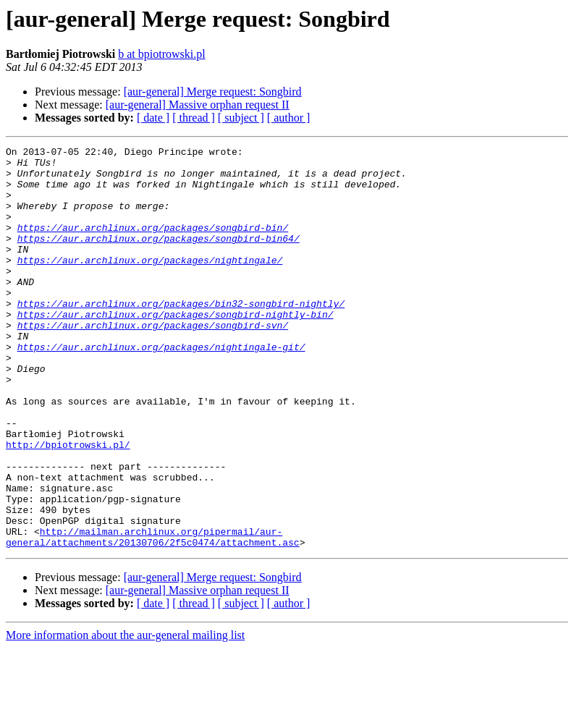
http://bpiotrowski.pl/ (68, 505)
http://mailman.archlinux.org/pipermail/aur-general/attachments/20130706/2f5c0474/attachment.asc (153, 616)
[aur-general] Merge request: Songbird (213, 92)
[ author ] (289, 118)
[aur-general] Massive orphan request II (198, 105)
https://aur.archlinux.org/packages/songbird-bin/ (153, 245)
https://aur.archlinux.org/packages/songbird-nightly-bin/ (176, 349)
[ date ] (153, 118)
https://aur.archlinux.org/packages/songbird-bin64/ (159, 258)
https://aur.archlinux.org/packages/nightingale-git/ (161, 388)
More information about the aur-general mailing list (125, 715)
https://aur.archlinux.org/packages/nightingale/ (150, 284)
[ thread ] (194, 118)
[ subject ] (241, 118)
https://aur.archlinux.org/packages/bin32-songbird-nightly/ (181, 336)
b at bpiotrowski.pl (161, 54)
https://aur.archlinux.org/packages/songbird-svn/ (153, 362)
